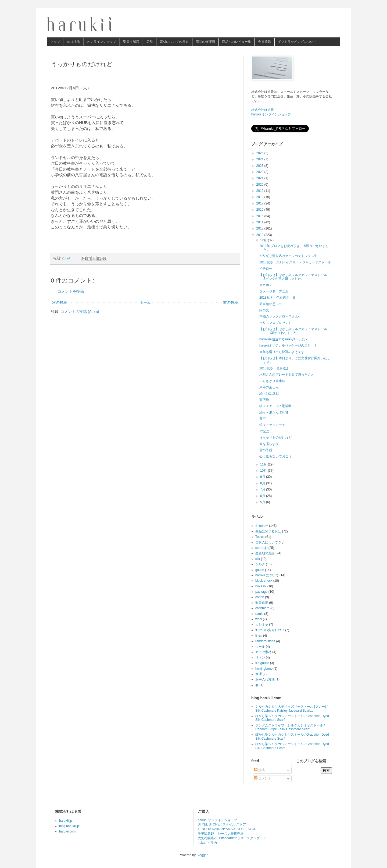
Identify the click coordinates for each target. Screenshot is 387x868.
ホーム (145, 302)
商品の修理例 (205, 42)
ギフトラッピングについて (297, 42)
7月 (263, 489)
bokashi (261, 586)
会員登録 (264, 42)
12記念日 (266, 431)
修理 (259, 674)
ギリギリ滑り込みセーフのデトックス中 (288, 256)
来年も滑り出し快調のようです (282, 352)
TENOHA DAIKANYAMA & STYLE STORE (228, 829)
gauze (260, 570)
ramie (259, 614)
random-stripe (265, 641)
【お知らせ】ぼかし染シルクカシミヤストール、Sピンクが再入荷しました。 (295, 277)
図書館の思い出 (271, 304)
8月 (263, 483)
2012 (260, 235)
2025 (260, 153)
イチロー (266, 269)
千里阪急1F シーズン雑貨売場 (221, 834)
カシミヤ (262, 624)
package (261, 592)
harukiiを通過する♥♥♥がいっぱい (283, 339)
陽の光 (264, 310)
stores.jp (261, 548)
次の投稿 (60, 302)
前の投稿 (231, 302)
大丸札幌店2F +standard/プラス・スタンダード (232, 838)
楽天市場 (262, 603)
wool (259, 619)
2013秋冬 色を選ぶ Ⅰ (277, 368)
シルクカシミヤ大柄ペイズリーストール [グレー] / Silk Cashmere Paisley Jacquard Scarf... (291, 708)
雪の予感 (266, 450)
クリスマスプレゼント (275, 323)
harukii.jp (66, 821)
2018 (260, 197)
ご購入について (267, 542)
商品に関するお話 (268, 531)
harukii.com (67, 831)
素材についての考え (174, 42)
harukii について (267, 575)
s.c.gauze (262, 663)
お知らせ (262, 526)
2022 (260, 172)
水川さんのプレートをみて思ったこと (287, 375)
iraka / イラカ (207, 843)
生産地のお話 (265, 553)
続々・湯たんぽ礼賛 (274, 412)
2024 (260, 159)
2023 (260, 166)
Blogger (202, 855)
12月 (264, 240)
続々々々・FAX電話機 (275, 406)
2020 (260, 185)
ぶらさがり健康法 (272, 381)
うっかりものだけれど (275, 437)
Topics (260, 537)
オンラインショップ (102, 42)
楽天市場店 (131, 42)
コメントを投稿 (71, 291)
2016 (260, 210)
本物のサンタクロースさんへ (280, 316)
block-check (264, 581)
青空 (263, 419)
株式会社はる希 (263, 110)
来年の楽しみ (269, 387)
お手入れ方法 (265, 679)
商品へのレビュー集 (236, 42)
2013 (260, 228)
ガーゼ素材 (263, 652)
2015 (260, 216)
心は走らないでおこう (275, 456)
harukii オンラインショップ (271, 114)
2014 (260, 222)
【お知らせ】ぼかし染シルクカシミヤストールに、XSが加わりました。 (293, 331)
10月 (264, 471)
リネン (260, 658)
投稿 (259, 770)
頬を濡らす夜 (269, 444)
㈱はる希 (74, 42)
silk (258, 559)
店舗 (149, 42)
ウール (260, 647)
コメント (263, 778)
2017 (260, 203)
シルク (260, 564)
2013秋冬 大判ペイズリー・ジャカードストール (295, 262)
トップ (55, 42)
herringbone (264, 669)
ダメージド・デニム (274, 291)
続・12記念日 (269, 393)
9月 (263, 477)
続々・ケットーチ (272, 425)
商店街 (264, 400)
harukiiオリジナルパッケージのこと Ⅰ (288, 345)
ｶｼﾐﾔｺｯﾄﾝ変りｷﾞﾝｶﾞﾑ (270, 630)
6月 (263, 496)
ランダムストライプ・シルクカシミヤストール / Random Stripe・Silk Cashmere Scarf (290, 727)
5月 (263, 502)
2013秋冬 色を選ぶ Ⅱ (277, 298)
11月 (264, 464)
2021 (260, 178)
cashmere (262, 608)
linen (259, 636)
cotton (260, 597)
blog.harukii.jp (69, 826)
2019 (260, 191)
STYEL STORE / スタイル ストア (222, 824)
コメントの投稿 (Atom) (80, 312)
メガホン (266, 285)
